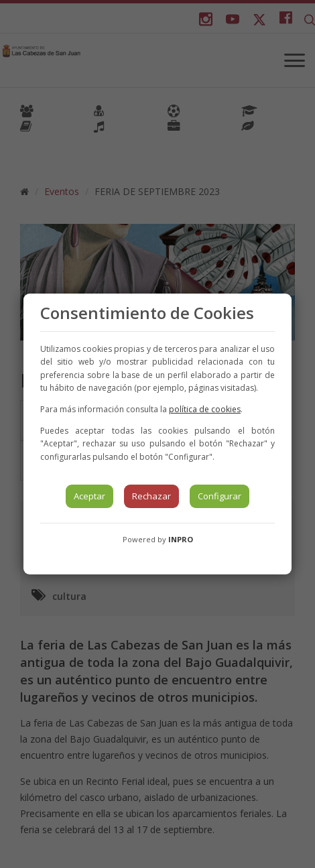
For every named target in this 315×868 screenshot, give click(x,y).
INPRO (181, 539)
